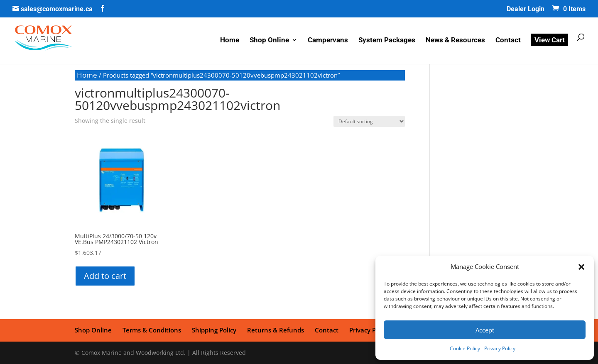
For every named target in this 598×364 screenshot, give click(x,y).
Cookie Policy (465, 348)
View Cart (550, 40)
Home (230, 40)
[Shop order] (369, 121)
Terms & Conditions (152, 330)
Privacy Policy (500, 348)
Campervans (328, 40)
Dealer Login (526, 9)
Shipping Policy (214, 330)
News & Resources (455, 40)
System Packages (387, 40)
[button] (581, 267)
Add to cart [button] (105, 276)
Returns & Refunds (276, 330)
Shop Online (269, 40)
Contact (508, 40)
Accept (485, 330)
